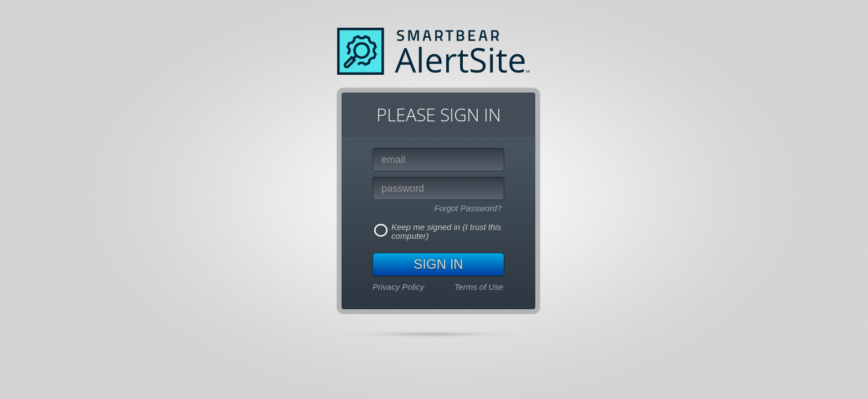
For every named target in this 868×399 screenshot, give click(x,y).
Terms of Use (479, 287)
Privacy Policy (398, 287)
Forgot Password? (468, 208)
